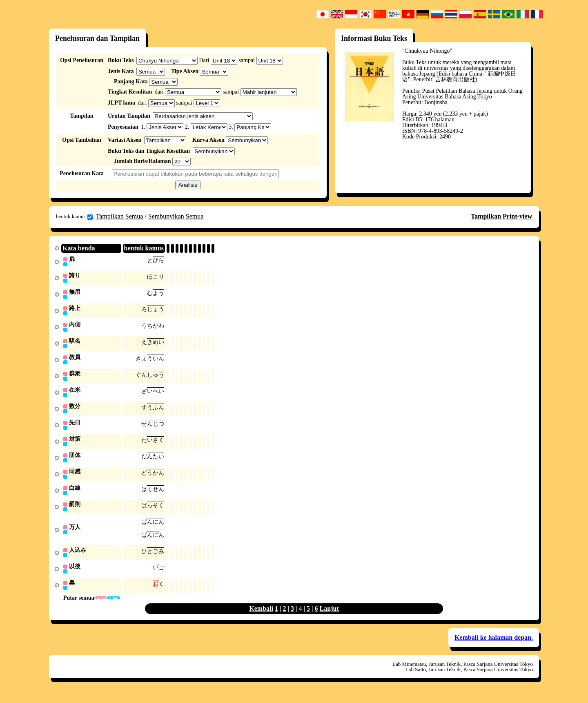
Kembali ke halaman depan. (494, 646)
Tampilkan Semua (120, 216)
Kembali (261, 617)
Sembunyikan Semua (176, 216)
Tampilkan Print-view (501, 216)
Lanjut (329, 617)
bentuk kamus (74, 216)
